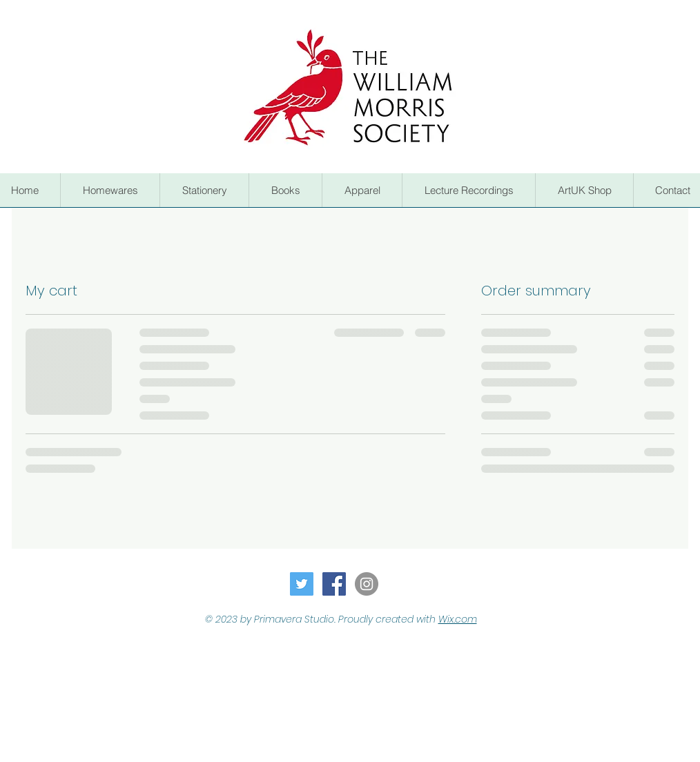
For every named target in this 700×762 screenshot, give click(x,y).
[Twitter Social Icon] (302, 584)
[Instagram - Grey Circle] (367, 584)
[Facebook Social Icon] (334, 584)
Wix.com (458, 619)
